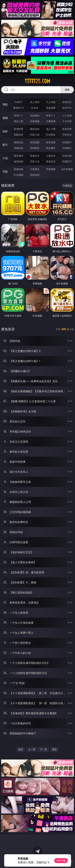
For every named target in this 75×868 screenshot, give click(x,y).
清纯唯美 (35, 148)
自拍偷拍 (35, 115)
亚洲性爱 (19, 129)
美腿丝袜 (19, 148)
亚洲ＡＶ (19, 115)
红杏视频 (19, 175)
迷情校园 (19, 161)
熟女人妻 (19, 121)
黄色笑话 (51, 161)
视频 (5, 118)
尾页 (54, 749)
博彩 (5, 104)
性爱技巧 (67, 161)
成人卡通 (51, 129)
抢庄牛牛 (67, 108)
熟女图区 (51, 148)
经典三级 (35, 135)
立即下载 (61, 861)
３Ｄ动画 (67, 115)
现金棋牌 (51, 108)
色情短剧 (35, 175)
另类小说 (35, 161)
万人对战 (51, 102)
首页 (21, 749)
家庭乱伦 (35, 156)
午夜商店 (35, 169)
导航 (5, 172)
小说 (5, 158)
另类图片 (67, 148)
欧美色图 (51, 142)
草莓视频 (51, 169)
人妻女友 (51, 156)
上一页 (32, 749)
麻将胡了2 (19, 108)
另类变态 (67, 135)
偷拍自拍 (35, 129)
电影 (5, 131)
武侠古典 (67, 156)
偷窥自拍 (19, 142)
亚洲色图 (35, 142)
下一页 (43, 749)
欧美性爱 (67, 129)
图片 (5, 145)
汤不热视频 (67, 169)
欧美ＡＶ (51, 115)
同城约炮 (19, 169)
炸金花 (35, 108)
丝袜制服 (35, 121)
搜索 (67, 90)
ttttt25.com (37, 81)
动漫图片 (67, 142)
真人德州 (35, 102)
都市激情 (19, 156)
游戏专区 (67, 102)
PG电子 (19, 102)
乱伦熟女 (51, 135)
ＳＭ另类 (67, 121)
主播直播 (51, 121)
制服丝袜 (19, 135)
